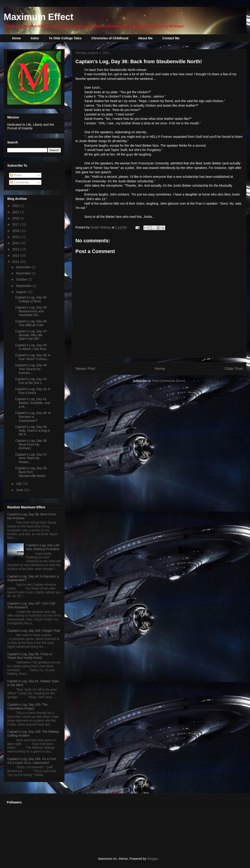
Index (35, 38)
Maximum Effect (39, 17)
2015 (16, 237)
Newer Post (85, 369)
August (21, 292)
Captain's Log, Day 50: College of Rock (31, 299)
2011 (16, 262)
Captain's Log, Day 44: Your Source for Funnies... (31, 369)
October (22, 279)
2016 (16, 231)
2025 (16, 206)
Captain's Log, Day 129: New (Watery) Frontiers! (43, 547)
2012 (16, 256)
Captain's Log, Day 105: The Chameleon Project (27, 706)
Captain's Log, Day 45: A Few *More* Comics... (33, 357)
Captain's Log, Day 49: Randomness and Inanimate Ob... (31, 311)
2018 (16, 218)
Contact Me (171, 38)
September (24, 286)
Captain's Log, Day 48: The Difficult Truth (31, 323)
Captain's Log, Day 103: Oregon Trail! (34, 631)
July (19, 484)
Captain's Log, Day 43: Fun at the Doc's (31, 381)
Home (16, 38)
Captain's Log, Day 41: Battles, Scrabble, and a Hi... (32, 403)
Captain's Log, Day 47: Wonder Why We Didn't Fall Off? (31, 335)
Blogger (152, 859)
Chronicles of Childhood (110, 38)
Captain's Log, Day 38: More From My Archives (31, 444)
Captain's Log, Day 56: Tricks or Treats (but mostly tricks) (30, 656)
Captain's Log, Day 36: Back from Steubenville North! (31, 472)
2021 (16, 212)
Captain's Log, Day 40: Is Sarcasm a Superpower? (33, 417)
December (24, 267)
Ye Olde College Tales (65, 38)
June (20, 490)
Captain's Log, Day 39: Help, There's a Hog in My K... (33, 431)
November (24, 273)
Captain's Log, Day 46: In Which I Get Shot (31, 347)
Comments (20, 182)
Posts (16, 175)
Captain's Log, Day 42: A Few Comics (33, 391)
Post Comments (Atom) (169, 381)
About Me (145, 38)
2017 (16, 224)
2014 (16, 243)
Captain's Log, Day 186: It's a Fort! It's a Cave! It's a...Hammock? (32, 761)
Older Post (234, 369)
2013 (16, 249)
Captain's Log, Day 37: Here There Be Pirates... (31, 458)
